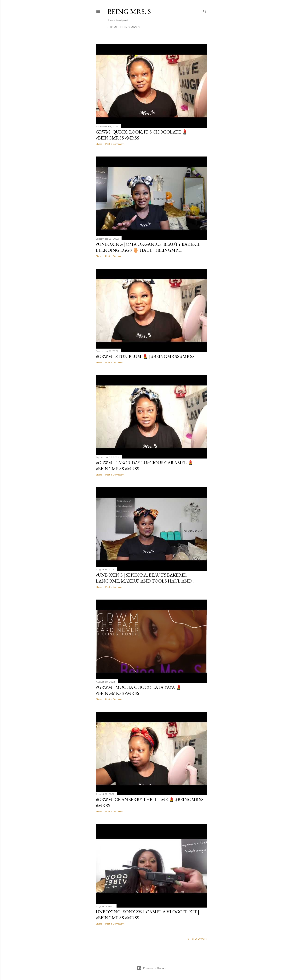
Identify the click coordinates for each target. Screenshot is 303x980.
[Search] (205, 11)
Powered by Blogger (151, 968)
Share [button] (99, 144)
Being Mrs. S (129, 11)
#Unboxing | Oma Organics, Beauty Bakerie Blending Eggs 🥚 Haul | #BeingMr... (148, 247)
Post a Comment (115, 144)
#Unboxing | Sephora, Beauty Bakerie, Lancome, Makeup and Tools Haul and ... (146, 578)
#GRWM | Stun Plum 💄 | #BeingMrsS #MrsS (145, 356)
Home (112, 27)
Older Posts (197, 939)
